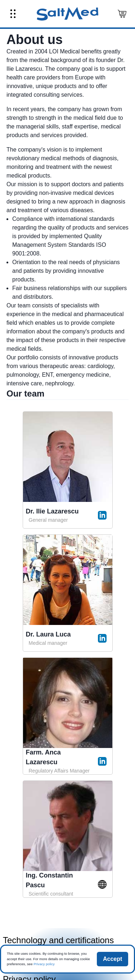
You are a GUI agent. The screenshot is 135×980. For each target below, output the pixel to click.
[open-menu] (13, 14)
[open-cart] (122, 14)
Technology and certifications (58, 940)
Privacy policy (44, 964)
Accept (112, 959)
